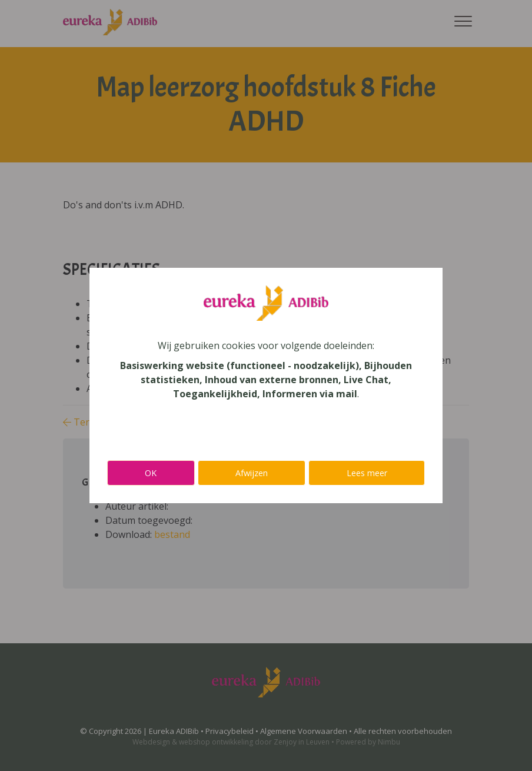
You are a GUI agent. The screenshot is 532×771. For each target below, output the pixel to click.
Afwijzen (252, 473)
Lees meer (367, 473)
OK (151, 473)
